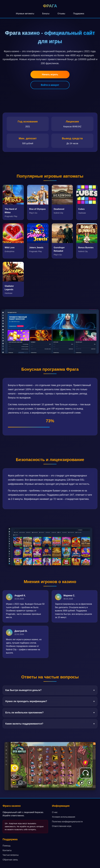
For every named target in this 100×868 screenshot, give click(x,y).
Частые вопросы (11, 855)
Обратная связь (10, 860)
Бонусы (46, 14)
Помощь (7, 846)
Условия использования (64, 817)
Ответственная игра (62, 826)
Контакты (7, 850)
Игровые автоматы (25, 14)
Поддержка (79, 14)
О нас (55, 812)
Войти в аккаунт (50, 85)
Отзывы (61, 14)
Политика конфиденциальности (67, 822)
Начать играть (50, 75)
